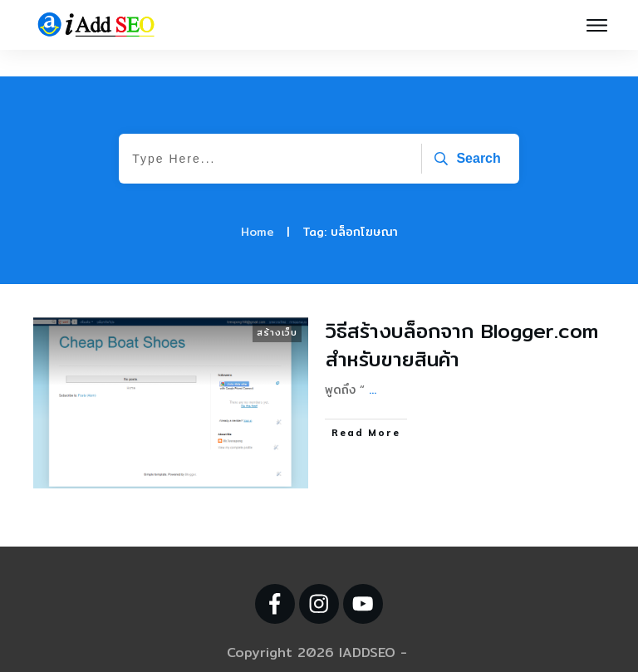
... (373, 363)
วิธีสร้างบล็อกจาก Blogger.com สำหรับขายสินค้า (462, 318)
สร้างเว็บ (277, 306)
